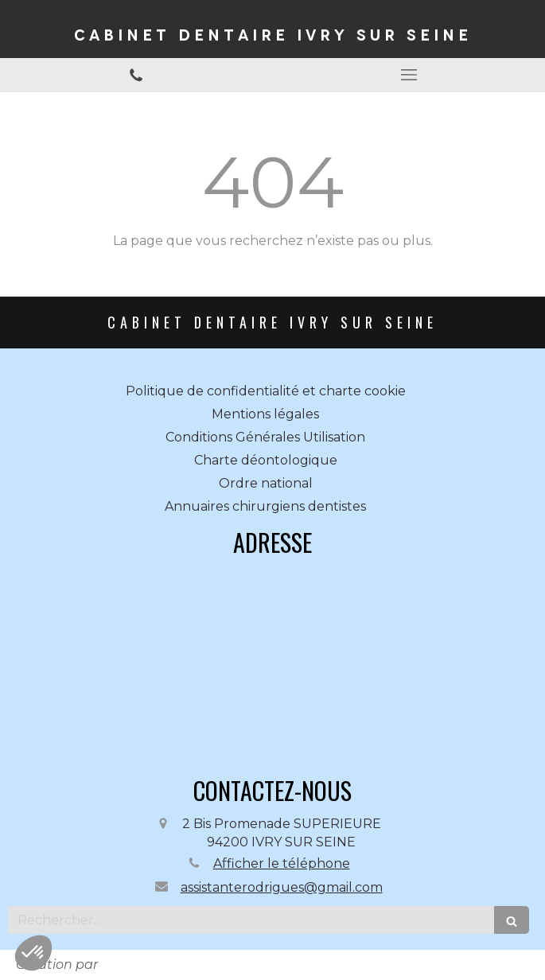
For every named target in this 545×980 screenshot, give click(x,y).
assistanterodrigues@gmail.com (282, 887)
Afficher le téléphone (282, 863)
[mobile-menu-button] (409, 75)
